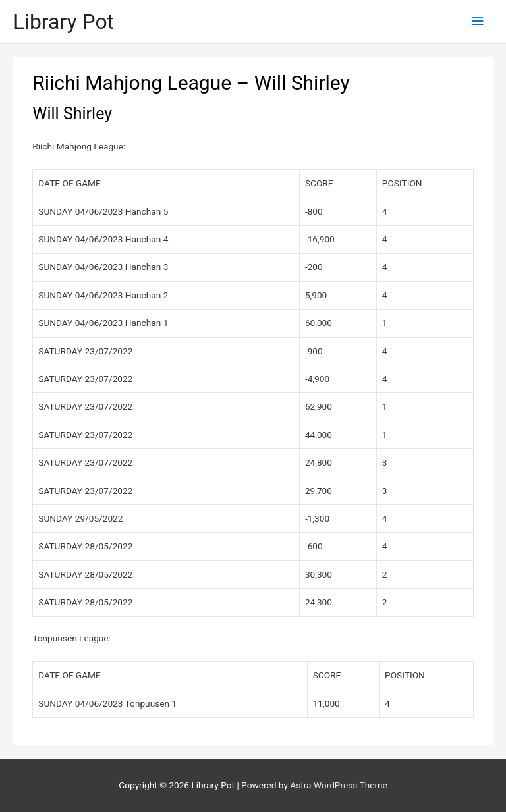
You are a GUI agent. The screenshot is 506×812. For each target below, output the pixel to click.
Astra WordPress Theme (338, 785)
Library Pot (64, 22)
